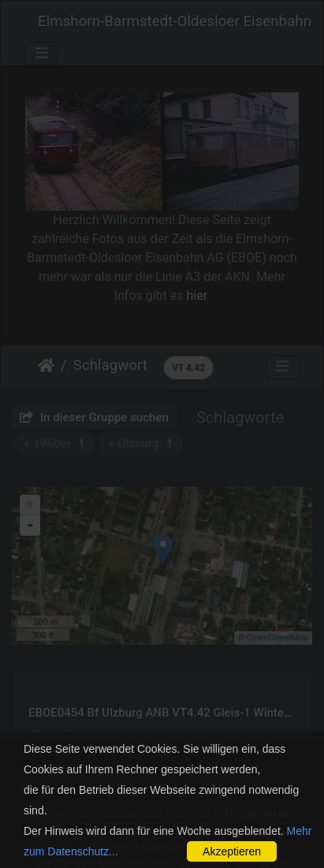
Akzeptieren (232, 851)
